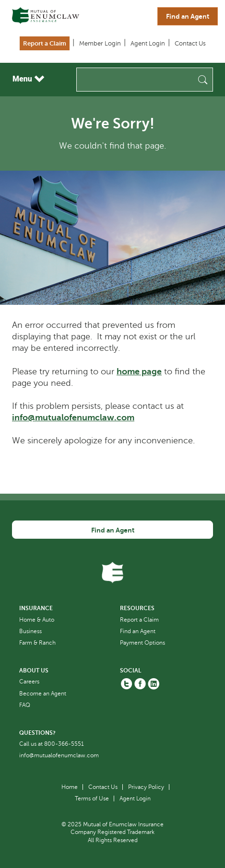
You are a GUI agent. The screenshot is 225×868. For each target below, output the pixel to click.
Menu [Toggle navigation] (29, 79)
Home (70, 787)
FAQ (25, 705)
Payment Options (142, 643)
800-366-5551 (64, 744)
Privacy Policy (146, 787)
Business (30, 631)
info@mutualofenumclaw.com (73, 417)
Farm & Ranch (37, 643)
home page (139, 371)
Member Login (100, 44)
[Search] (145, 80)
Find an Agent (188, 16)
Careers (29, 682)
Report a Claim (45, 43)
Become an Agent (43, 694)
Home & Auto (37, 620)
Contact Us (190, 44)
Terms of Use (92, 799)
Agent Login (148, 44)
